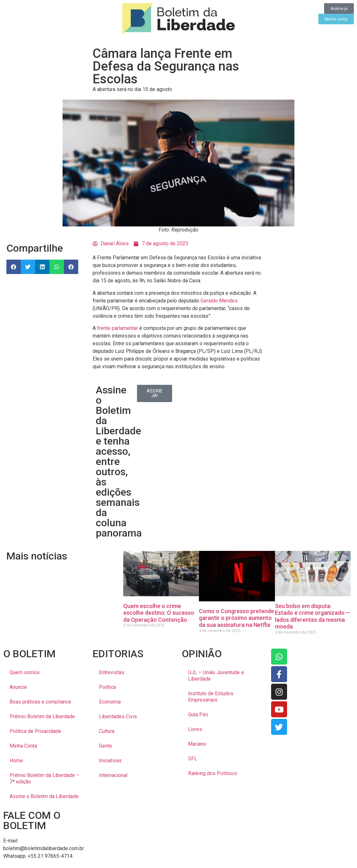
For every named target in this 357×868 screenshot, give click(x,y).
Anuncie (18, 687)
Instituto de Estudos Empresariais (211, 697)
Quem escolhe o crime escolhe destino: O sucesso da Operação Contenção (159, 613)
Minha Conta (23, 746)
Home (16, 761)
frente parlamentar (118, 328)
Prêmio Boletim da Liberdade (42, 716)
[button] (14, 267)
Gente (106, 746)
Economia (110, 702)
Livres (195, 729)
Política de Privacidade (35, 731)
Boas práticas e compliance (40, 702)
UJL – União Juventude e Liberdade (216, 676)
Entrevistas (112, 672)
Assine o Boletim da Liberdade (44, 796)
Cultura (107, 731)
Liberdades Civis (118, 716)
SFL (193, 759)
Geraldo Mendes (219, 301)
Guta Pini (198, 715)
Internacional (113, 775)
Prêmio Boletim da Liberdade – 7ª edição (45, 778)
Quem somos (25, 672)
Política (107, 687)
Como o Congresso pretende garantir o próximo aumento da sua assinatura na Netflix (236, 618)
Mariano (197, 744)
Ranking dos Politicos (213, 773)
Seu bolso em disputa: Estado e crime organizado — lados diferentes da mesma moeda (313, 616)
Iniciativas (110, 761)
